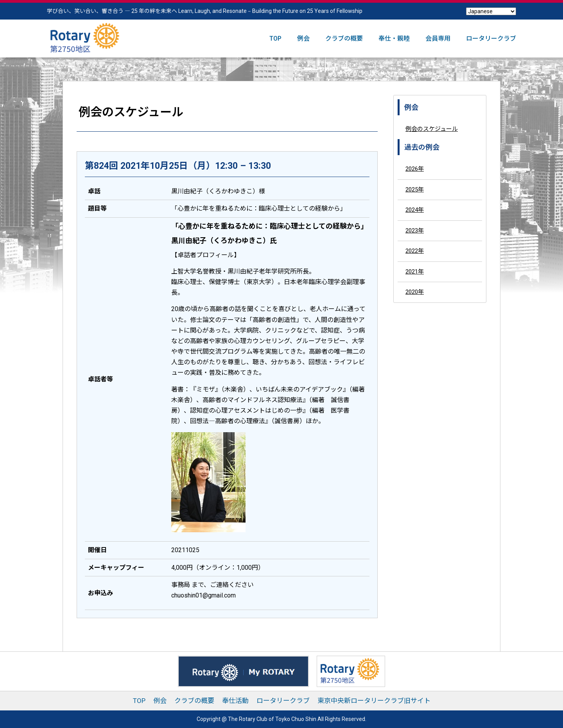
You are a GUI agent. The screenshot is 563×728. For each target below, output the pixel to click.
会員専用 (438, 38)
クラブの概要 (344, 38)
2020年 (415, 292)
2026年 (415, 169)
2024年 (415, 210)
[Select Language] (491, 11)
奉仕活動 (235, 701)
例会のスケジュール (432, 129)
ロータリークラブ (491, 38)
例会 (303, 38)
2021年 (415, 272)
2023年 (415, 231)
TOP (275, 38)
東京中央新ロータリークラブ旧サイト (374, 701)
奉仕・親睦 (394, 38)
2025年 (415, 190)
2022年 (415, 251)
